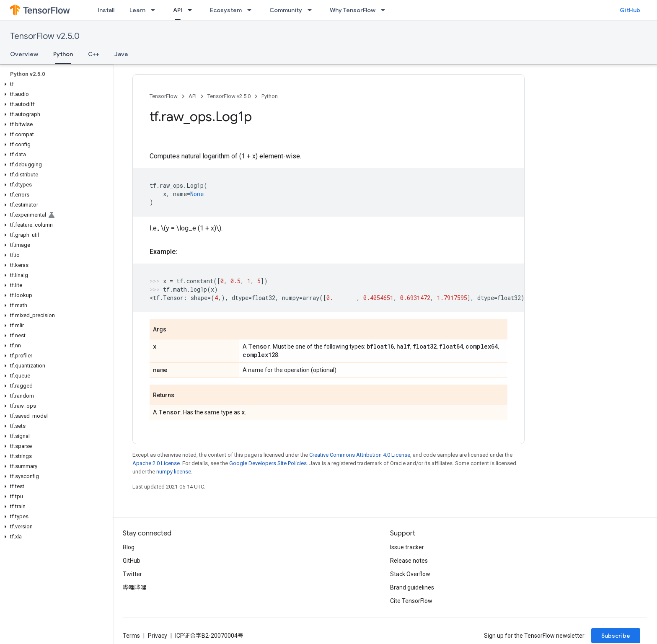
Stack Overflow (410, 574)
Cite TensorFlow (411, 601)
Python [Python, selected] (63, 54)
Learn (137, 10)
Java (121, 54)
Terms (131, 636)
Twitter (132, 574)
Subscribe (616, 636)
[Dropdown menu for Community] (312, 10)
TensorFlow (164, 96)
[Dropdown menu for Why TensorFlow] (385, 10)
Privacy (158, 636)
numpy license (174, 472)
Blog (129, 547)
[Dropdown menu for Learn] (155, 10)
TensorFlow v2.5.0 (45, 36)
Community (286, 10)
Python (270, 96)
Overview (24, 54)
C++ (94, 54)
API (193, 96)
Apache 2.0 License (156, 463)
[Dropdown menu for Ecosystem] (252, 10)
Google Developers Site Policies (268, 463)
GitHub (630, 10)
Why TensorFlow (353, 10)
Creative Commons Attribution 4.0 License (360, 455)
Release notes (409, 561)
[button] (55, 84)
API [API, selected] (178, 10)
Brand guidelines (412, 587)
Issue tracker (407, 547)
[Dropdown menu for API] (192, 10)
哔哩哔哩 (135, 587)
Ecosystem (226, 10)
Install (106, 10)
